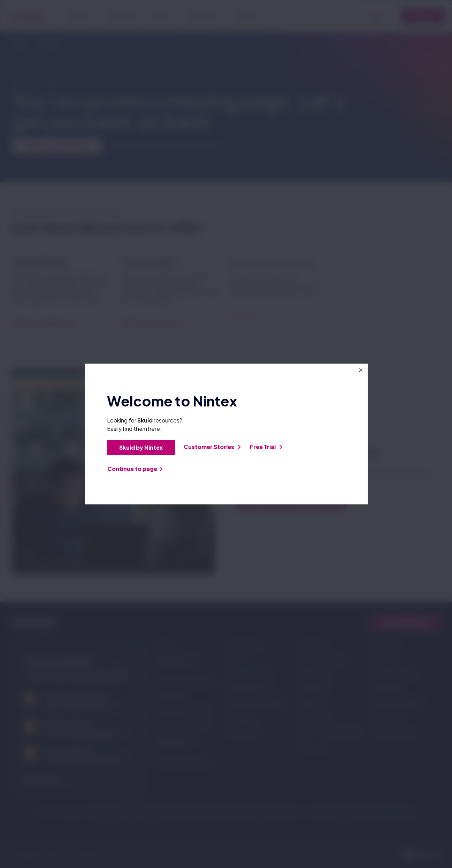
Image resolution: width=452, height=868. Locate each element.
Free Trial (266, 447)
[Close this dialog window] (361, 370)
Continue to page (135, 469)
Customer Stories (212, 447)
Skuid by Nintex (143, 447)
